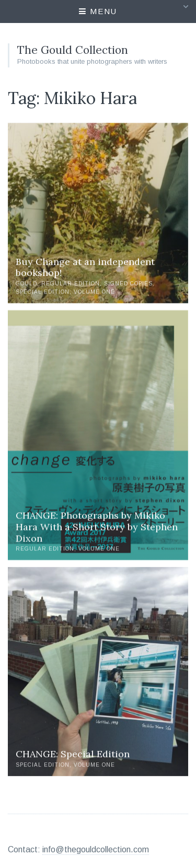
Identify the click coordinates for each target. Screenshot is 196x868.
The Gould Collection (73, 50)
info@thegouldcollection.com (96, 849)
